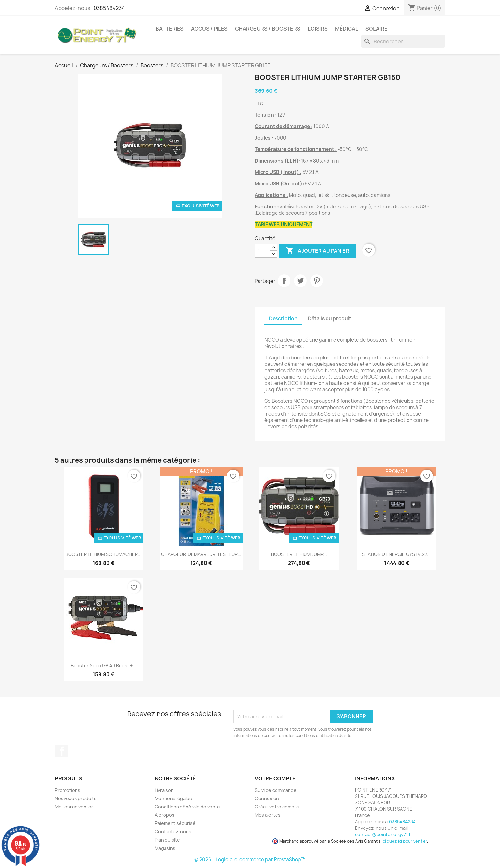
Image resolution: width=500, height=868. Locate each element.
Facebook (62, 751)
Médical (347, 29)
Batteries (170, 29)
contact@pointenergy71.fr (384, 834)
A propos (165, 815)
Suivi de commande (276, 790)
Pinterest (317, 281)
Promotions (68, 790)
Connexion (267, 798)
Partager (284, 281)
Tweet (300, 281)
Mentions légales (173, 798)
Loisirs (318, 29)
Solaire (376, 29)
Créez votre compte (277, 807)
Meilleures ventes (74, 807)
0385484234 (109, 8)
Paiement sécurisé (175, 823)
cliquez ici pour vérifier (405, 841)
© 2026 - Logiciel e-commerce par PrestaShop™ (250, 860)
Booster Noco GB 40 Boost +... (104, 665)
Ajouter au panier (318, 251)
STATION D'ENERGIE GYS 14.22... (396, 554)
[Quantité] (262, 251)
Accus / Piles (209, 29)
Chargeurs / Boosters (268, 29)
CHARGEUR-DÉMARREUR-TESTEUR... (201, 554)
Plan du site (167, 840)
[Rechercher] (403, 41)
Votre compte (275, 778)
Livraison (164, 790)
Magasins (165, 848)
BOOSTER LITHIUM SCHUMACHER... (103, 554)
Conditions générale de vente (187, 807)
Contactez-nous (173, 832)
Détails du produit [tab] (330, 318)
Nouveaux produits (76, 798)
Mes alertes (268, 815)
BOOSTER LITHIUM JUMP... (299, 554)
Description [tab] (283, 318)
